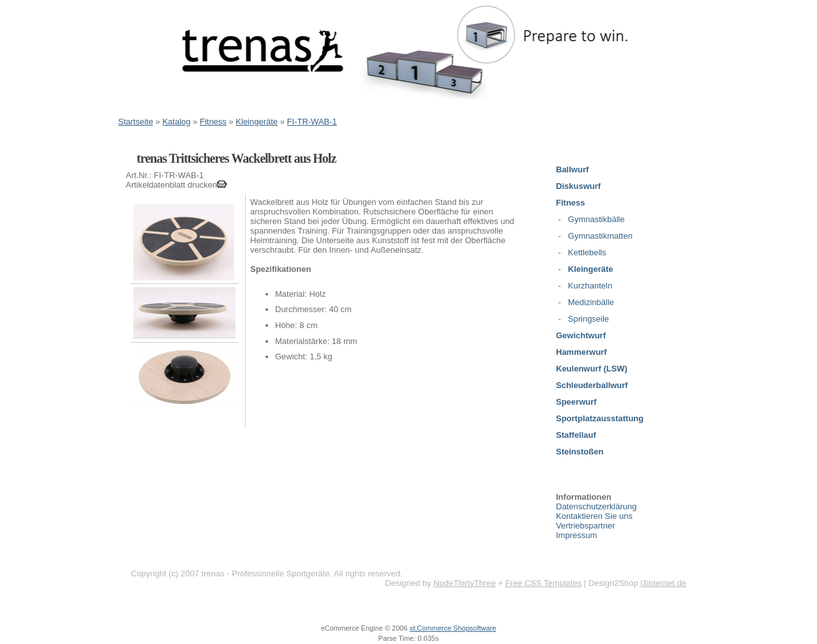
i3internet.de (663, 583)
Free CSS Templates (543, 583)
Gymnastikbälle (596, 219)
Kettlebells (587, 252)
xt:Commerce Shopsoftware (453, 628)
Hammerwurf (581, 352)
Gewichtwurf (581, 335)
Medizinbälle (591, 302)
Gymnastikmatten (600, 236)
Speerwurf (576, 402)
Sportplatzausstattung (600, 418)
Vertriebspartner (586, 526)
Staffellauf (576, 435)
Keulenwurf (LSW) (592, 369)
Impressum (576, 535)
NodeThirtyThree (465, 583)
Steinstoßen (580, 452)
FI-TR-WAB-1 (312, 122)
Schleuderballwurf (592, 385)
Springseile (588, 319)
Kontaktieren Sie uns (594, 516)
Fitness (213, 122)
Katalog (176, 122)
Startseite (136, 122)
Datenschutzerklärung (596, 506)
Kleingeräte (257, 122)
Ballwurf (572, 169)
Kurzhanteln (590, 286)
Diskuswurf (578, 186)
